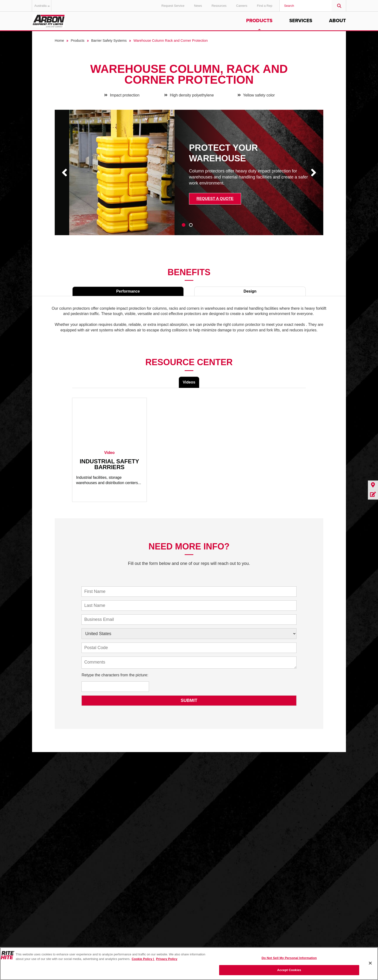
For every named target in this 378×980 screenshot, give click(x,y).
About (337, 21)
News (198, 6)
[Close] (370, 963)
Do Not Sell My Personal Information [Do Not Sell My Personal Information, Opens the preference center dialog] (289, 958)
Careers (242, 6)
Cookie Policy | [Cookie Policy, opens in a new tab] (143, 959)
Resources (219, 6)
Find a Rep (265, 6)
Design (250, 291)
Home (59, 41)
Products (259, 21)
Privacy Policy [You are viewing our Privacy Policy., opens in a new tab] (167, 959)
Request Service (173, 6)
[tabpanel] (189, 176)
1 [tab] (184, 225)
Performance (128, 291)
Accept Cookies (289, 970)
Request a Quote (215, 199)
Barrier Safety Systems (109, 41)
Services (301, 21)
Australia (43, 6)
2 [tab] (191, 225)
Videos (189, 382)
